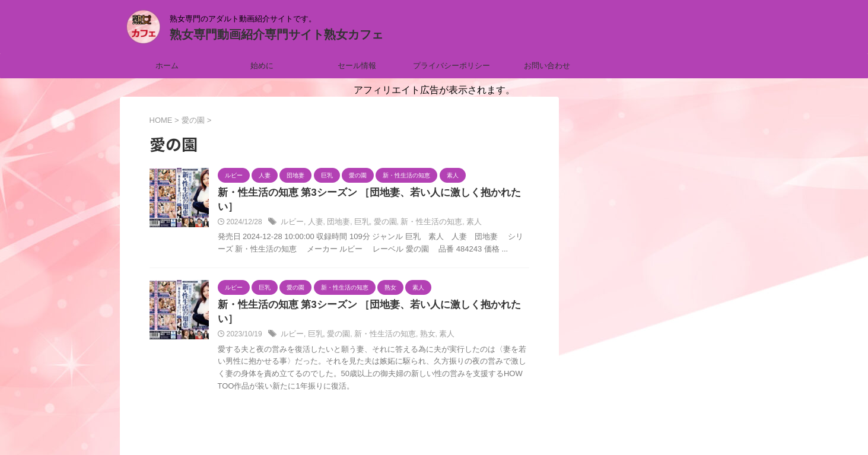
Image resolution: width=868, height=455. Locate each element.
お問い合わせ (547, 66)
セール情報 (357, 66)
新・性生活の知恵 (421, 209)
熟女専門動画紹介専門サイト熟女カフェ (276, 34)
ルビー (291, 209)
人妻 (313, 209)
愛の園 (379, 209)
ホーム (167, 66)
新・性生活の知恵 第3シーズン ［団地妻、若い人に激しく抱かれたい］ (370, 193)
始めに (262, 66)
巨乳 (357, 209)
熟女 (418, 307)
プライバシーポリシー (452, 66)
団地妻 (335, 209)
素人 (461, 209)
